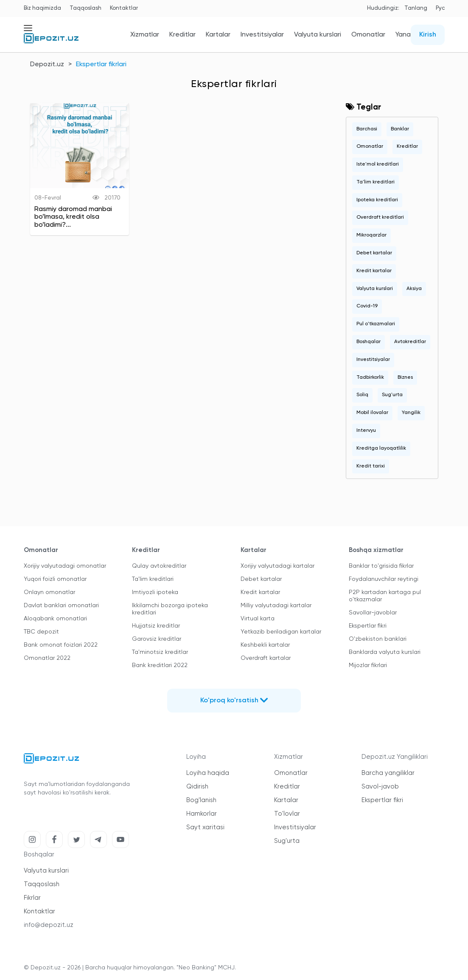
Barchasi (367, 129)
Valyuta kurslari (318, 35)
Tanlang (416, 8)
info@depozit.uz (49, 925)
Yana (403, 35)
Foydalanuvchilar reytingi (384, 579)
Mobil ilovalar (372, 413)
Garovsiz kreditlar (157, 639)
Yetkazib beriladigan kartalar (281, 632)
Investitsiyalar (262, 35)
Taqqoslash (85, 8)
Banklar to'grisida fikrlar (381, 566)
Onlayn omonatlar (49, 592)
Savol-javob (380, 787)
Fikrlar (32, 898)
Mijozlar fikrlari (368, 665)
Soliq (362, 395)
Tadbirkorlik (370, 377)
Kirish (428, 35)
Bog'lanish (201, 800)
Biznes (405, 377)
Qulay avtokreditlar (159, 566)
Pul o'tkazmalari (376, 324)
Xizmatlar (145, 35)
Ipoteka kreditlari (377, 200)
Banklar (400, 129)
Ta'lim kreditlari (376, 182)
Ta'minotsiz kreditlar (160, 652)
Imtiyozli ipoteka (155, 592)
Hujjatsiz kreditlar (156, 626)
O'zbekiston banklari (378, 639)
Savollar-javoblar (373, 613)
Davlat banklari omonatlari (61, 605)
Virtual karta (258, 619)
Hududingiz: (383, 8)
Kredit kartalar (374, 271)
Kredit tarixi (371, 466)
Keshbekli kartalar (265, 645)
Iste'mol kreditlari (378, 164)
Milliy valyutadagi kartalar (276, 605)
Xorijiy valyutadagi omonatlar (65, 566)
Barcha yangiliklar (388, 773)
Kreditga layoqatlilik (381, 448)
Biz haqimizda (42, 8)
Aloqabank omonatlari (55, 619)
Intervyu (366, 431)
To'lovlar (287, 814)
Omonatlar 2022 (47, 658)
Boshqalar (369, 342)
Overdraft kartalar (266, 658)
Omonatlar (368, 35)
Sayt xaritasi (205, 827)
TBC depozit (41, 632)
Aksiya (414, 289)
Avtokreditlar (410, 342)
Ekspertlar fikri (368, 626)
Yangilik (411, 413)
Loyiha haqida (208, 773)
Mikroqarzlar (371, 235)
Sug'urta (392, 395)
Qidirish (197, 787)
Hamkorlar (202, 814)
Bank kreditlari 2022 (160, 665)
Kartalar (218, 35)
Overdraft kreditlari (380, 217)
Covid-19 (367, 306)
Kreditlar (182, 35)
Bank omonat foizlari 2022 (61, 645)
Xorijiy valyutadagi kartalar (277, 566)
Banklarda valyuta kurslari (385, 652)
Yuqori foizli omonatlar (55, 579)
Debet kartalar (374, 253)
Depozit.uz (47, 65)
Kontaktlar (124, 8)
